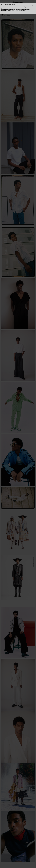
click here (17, 11)
